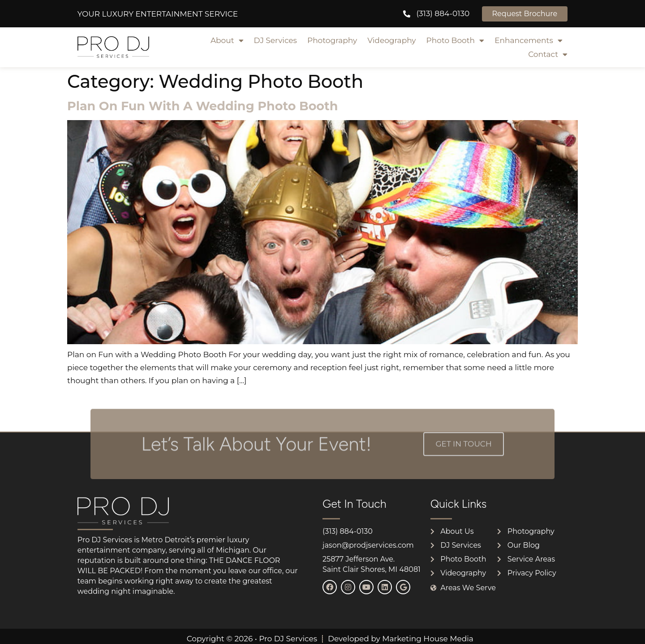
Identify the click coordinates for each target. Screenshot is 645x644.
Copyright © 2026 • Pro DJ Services (252, 639)
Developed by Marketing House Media (401, 639)
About (227, 41)
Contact (548, 54)
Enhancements (529, 41)
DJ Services (275, 40)
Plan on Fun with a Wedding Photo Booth (202, 106)
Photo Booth (456, 41)
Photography (332, 40)
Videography (391, 40)
